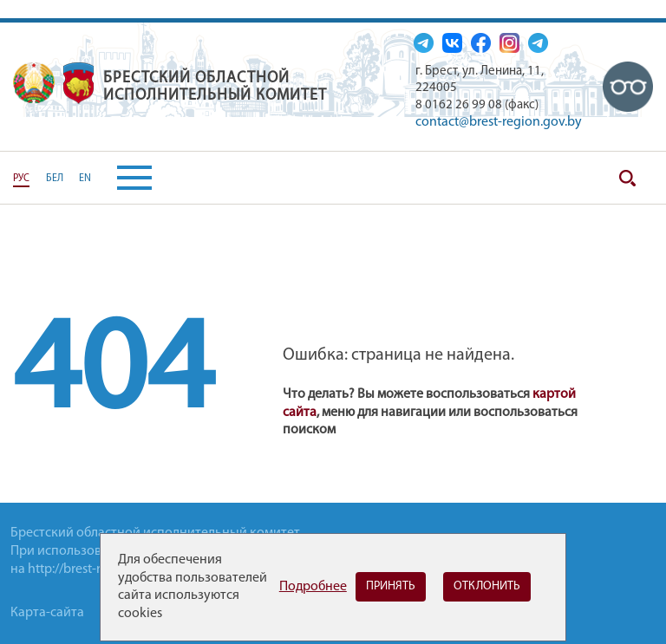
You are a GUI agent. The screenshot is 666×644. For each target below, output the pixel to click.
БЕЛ (55, 179)
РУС (21, 179)
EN (85, 179)
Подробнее (313, 587)
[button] (121, 178)
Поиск (627, 178)
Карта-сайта (47, 613)
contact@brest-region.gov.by (499, 122)
